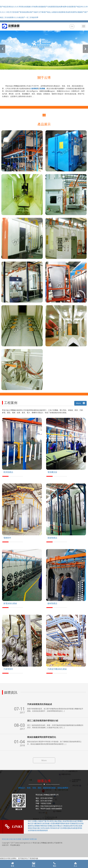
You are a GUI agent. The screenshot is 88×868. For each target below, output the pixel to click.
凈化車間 (50, 821)
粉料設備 (44, 828)
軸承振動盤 (73, 828)
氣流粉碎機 (55, 826)
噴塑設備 (33, 839)
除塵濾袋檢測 (43, 830)
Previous (3, 49)
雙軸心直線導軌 (64, 821)
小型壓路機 (53, 823)
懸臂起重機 (34, 826)
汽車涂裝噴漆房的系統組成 (40, 704)
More (80, 403)
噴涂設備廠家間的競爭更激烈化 (42, 737)
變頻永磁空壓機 (75, 821)
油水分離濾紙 (64, 826)
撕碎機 (40, 826)
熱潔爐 (19, 839)
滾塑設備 (77, 826)
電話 (55, 865)
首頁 (12, 865)
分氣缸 (55, 821)
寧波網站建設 (15, 845)
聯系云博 (44, 781)
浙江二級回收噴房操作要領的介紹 (43, 720)
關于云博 (44, 78)
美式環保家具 (53, 828)
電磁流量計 (37, 828)
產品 (33, 865)
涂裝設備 (12, 839)
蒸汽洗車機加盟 (63, 828)
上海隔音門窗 (41, 821)
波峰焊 (72, 826)
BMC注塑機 (32, 821)
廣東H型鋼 (70, 823)
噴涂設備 (5, 839)
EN (72, 26)
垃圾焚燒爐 (45, 823)
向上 (76, 865)
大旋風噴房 (26, 839)
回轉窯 (39, 823)
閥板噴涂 (34, 830)
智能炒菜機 (47, 826)
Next (85, 49)
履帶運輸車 (62, 823)
